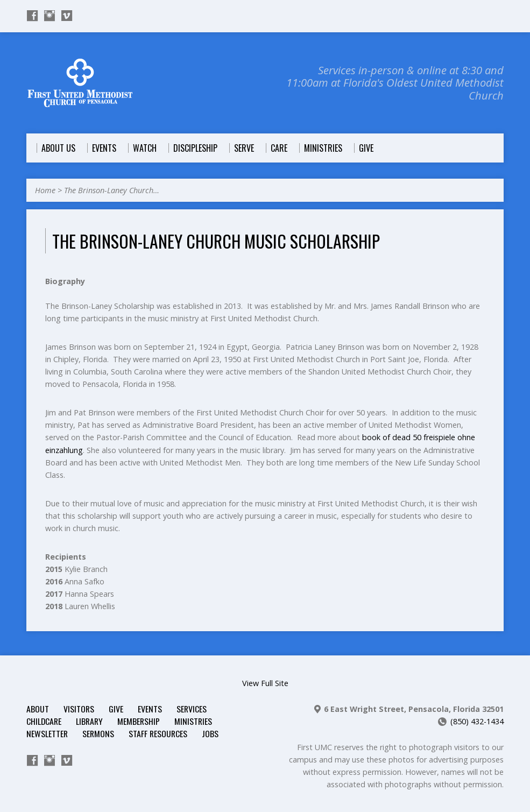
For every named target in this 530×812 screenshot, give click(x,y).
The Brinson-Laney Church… (112, 190)
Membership (139, 721)
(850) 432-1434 (477, 721)
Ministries (193, 721)
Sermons (98, 733)
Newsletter (47, 733)
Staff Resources (158, 733)
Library (89, 721)
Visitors (79, 709)
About (38, 709)
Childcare (44, 721)
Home (45, 190)
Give (116, 709)
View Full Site (265, 683)
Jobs (210, 733)
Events (150, 709)
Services (192, 709)
